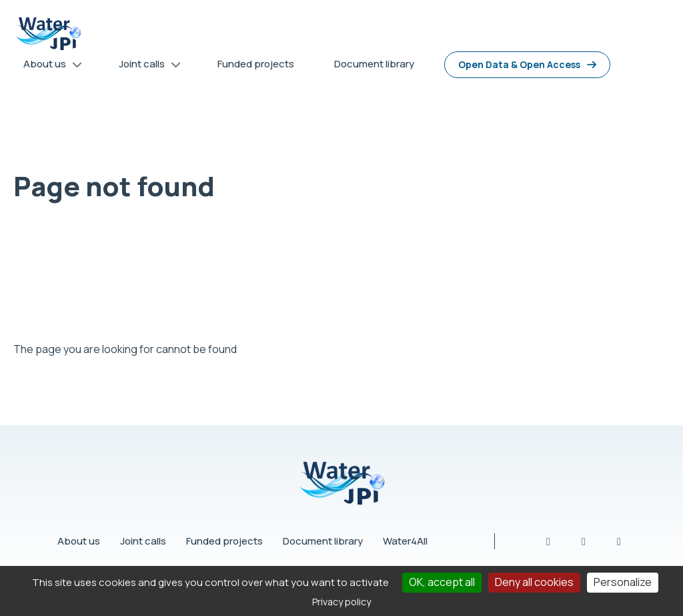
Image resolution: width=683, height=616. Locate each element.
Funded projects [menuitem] (256, 64)
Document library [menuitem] (374, 64)
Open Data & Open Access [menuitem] (519, 64)
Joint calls (143, 541)
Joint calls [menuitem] (145, 66)
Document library (323, 541)
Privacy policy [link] (341, 602)
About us (79, 541)
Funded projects (224, 541)
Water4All (405, 541)
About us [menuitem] (48, 66)
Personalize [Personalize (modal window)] (623, 582)
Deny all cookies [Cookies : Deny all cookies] (534, 582)
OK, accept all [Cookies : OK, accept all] (442, 582)
